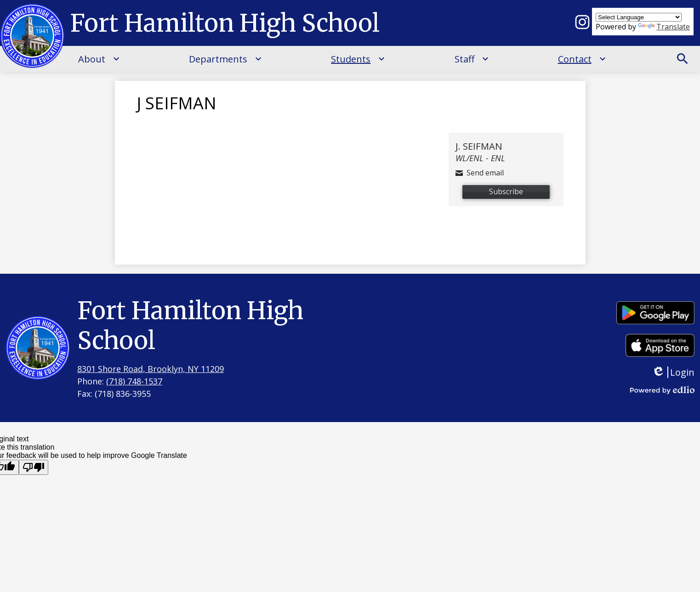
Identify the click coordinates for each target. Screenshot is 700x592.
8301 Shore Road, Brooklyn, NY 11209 (151, 369)
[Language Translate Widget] (639, 17)
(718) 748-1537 (134, 381)
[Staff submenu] (472, 59)
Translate (664, 27)
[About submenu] (99, 59)
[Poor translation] (34, 467)
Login (673, 372)
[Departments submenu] (225, 59)
